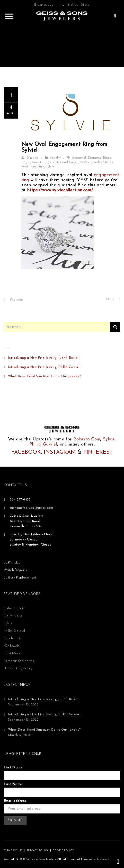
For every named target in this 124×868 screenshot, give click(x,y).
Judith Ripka (13, 616)
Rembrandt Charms (19, 661)
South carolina (33, 167)
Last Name (13, 784)
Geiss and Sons (65, 162)
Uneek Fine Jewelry (18, 669)
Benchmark (12, 638)
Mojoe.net (103, 859)
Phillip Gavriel (43, 444)
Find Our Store (78, 5)
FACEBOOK (26, 452)
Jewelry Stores (102, 162)
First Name (13, 768)
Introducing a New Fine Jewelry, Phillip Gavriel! (44, 367)
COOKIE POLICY (63, 850)
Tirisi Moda (12, 653)
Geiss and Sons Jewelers (41, 859)
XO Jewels (12, 646)
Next (110, 300)
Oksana (32, 158)
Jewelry (55, 158)
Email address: (15, 801)
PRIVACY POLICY (38, 850)
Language (45, 5)
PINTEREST (98, 452)
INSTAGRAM (60, 452)
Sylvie (50, 167)
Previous (17, 300)
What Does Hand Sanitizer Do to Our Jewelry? (44, 376)
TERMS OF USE (13, 850)
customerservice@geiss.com (31, 508)
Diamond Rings (100, 158)
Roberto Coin (87, 439)
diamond (79, 158)
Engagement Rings (36, 162)
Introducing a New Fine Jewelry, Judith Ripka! (43, 358)
